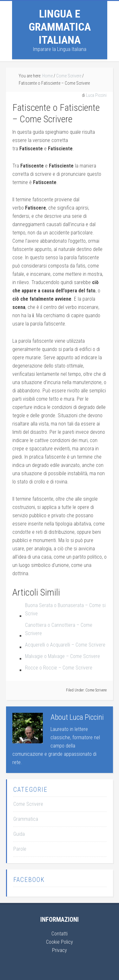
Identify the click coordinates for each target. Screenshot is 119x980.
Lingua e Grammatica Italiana (60, 27)
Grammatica (26, 819)
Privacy (60, 950)
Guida (19, 834)
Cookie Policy (60, 942)
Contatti (60, 934)
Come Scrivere (96, 690)
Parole (20, 849)
